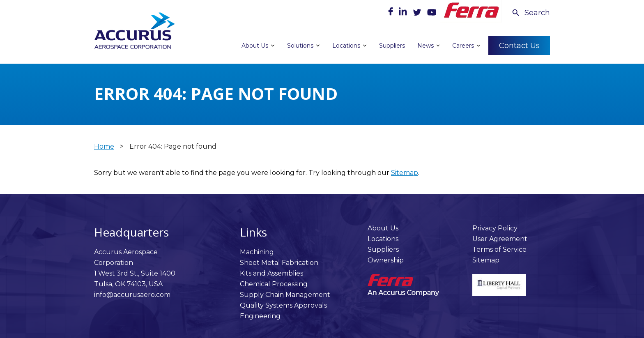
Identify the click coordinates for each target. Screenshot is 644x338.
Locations (383, 239)
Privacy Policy (495, 228)
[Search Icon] (531, 13)
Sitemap (405, 173)
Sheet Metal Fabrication (279, 263)
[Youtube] (432, 13)
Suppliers (383, 249)
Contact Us (519, 45)
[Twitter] (418, 13)
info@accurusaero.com (132, 295)
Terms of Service (499, 249)
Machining (257, 252)
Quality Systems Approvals (283, 305)
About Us (383, 228)
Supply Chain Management (285, 295)
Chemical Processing (274, 284)
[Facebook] (391, 13)
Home (104, 146)
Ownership (386, 260)
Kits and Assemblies (271, 273)
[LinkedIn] (404, 13)
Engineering (260, 316)
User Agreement (500, 239)
